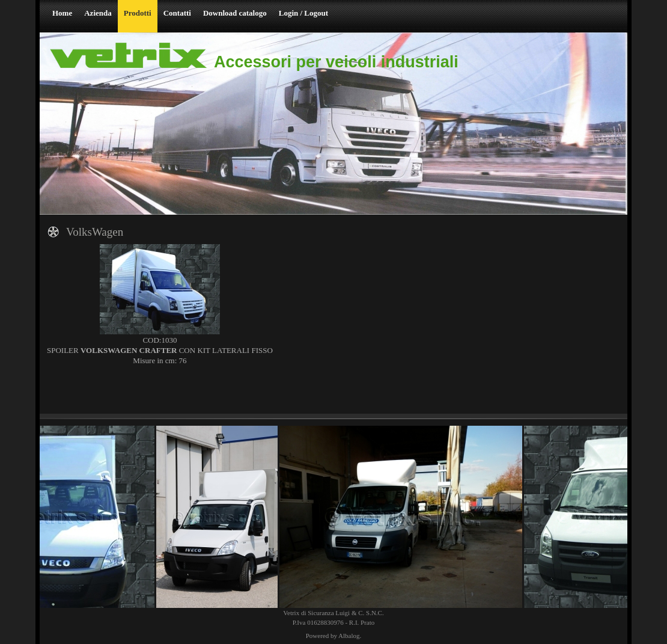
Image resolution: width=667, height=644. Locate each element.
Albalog (349, 636)
